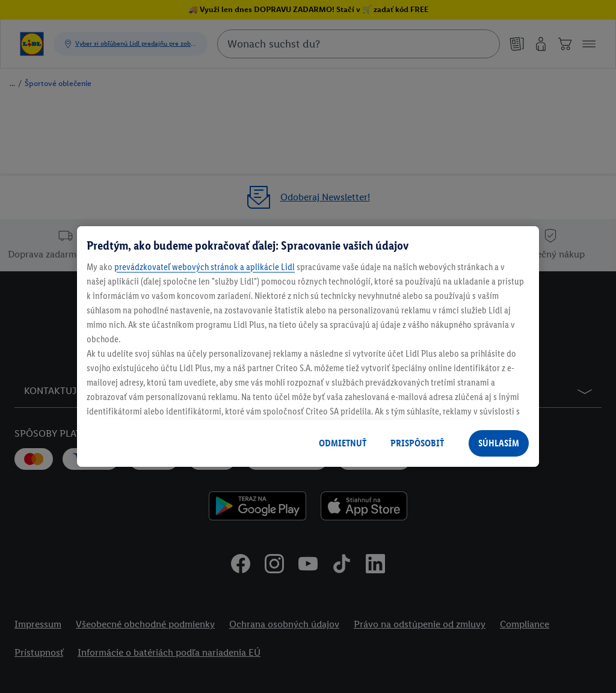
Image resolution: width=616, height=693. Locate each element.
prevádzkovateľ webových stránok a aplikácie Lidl (205, 267)
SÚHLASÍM (499, 443)
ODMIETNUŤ (343, 443)
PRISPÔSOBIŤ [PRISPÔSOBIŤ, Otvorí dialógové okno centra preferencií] (417, 443)
